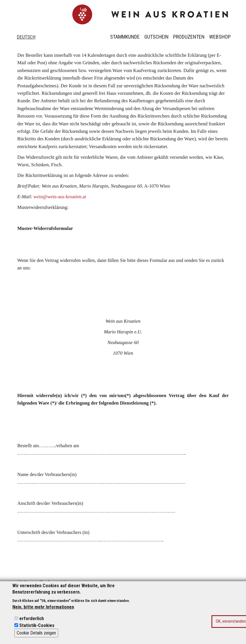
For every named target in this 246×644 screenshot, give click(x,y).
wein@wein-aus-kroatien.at (60, 197)
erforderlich (32, 622)
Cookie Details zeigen (36, 637)
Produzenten (189, 37)
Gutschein (156, 37)
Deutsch (26, 37)
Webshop (220, 37)
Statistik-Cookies (37, 629)
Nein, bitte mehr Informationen (43, 611)
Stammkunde (125, 37)
